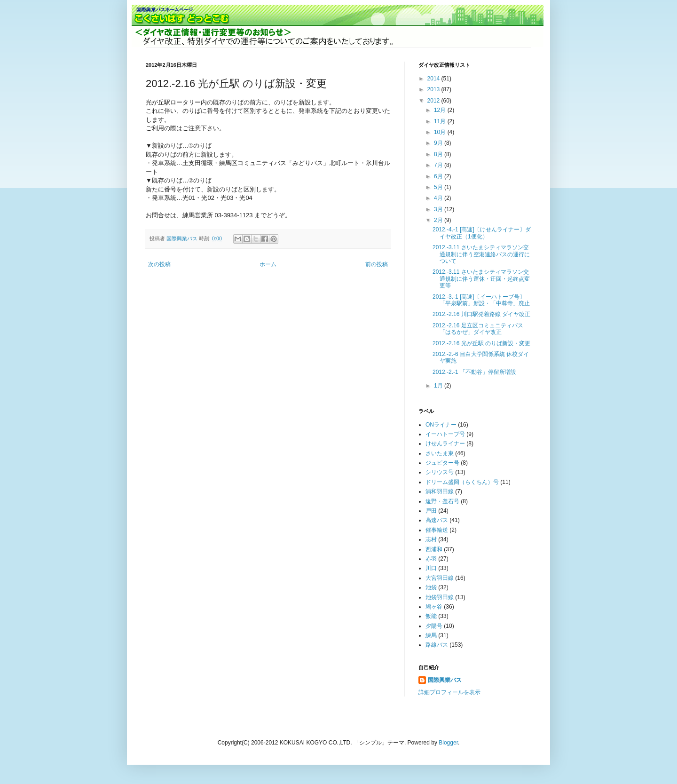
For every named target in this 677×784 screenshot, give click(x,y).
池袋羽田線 (440, 597)
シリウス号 (440, 472)
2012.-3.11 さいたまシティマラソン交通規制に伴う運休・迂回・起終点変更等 (481, 279)
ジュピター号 (442, 463)
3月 (439, 209)
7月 (439, 165)
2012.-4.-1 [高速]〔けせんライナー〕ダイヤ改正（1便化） (482, 233)
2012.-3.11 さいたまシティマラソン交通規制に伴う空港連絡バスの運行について (481, 254)
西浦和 (434, 549)
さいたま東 (440, 453)
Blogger (448, 743)
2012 (434, 101)
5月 (439, 187)
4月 (439, 198)
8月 (439, 154)
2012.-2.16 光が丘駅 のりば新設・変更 (481, 343)
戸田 (431, 511)
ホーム (268, 264)
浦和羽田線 (440, 491)
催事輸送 (437, 530)
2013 (434, 89)
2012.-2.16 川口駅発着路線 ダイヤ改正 (481, 314)
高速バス (437, 520)
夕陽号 (434, 626)
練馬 (431, 635)
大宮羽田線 (440, 578)
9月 (439, 143)
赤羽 (431, 559)
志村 (431, 539)
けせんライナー (445, 443)
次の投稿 (159, 264)
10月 (441, 132)
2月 (439, 220)
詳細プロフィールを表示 (449, 692)
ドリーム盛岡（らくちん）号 (462, 482)
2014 (434, 79)
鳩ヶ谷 (434, 607)
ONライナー (441, 425)
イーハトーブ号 (445, 434)
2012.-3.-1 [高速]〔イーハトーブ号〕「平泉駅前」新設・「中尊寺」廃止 (481, 300)
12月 (441, 110)
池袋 (431, 587)
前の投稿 (377, 264)
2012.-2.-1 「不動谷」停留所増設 (474, 372)
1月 (439, 386)
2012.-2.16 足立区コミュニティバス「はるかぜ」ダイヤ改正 (478, 329)
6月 (439, 176)
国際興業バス (183, 238)
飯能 (431, 616)
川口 (431, 568)
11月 (441, 121)
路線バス (437, 645)
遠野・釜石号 (442, 501)
